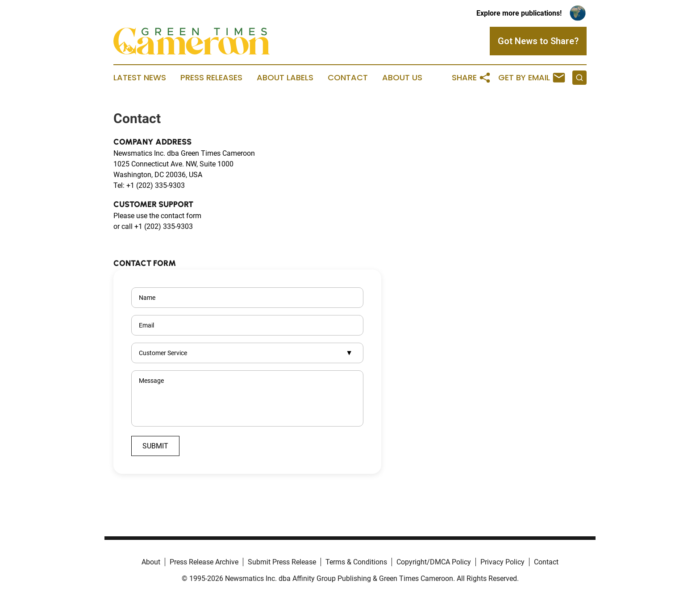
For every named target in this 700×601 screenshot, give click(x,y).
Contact (348, 78)
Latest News (140, 78)
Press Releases (211, 78)
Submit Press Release (282, 562)
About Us (402, 78)
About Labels (285, 78)
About (151, 562)
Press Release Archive (204, 562)
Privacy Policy (502, 562)
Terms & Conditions (356, 562)
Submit (155, 446)
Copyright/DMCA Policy (434, 562)
